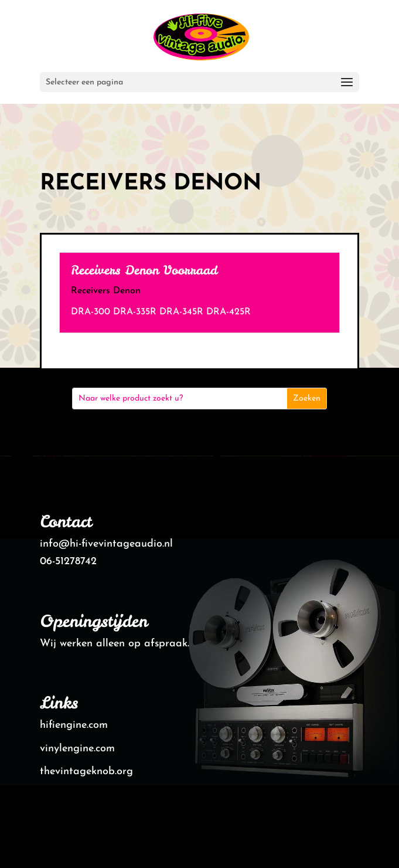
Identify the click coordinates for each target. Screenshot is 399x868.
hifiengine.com (74, 725)
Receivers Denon (106, 291)
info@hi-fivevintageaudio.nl (106, 544)
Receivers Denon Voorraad (144, 270)
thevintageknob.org (86, 772)
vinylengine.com (77, 749)
